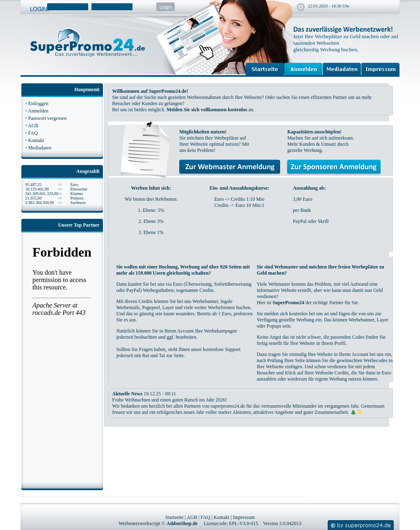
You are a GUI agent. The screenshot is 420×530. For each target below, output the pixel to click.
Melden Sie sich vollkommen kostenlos (207, 110)
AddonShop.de (182, 523)
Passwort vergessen (47, 118)
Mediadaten (40, 148)
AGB (33, 126)
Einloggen (38, 103)
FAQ (33, 133)
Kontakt (36, 140)
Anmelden (38, 111)
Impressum (244, 517)
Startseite (175, 517)
